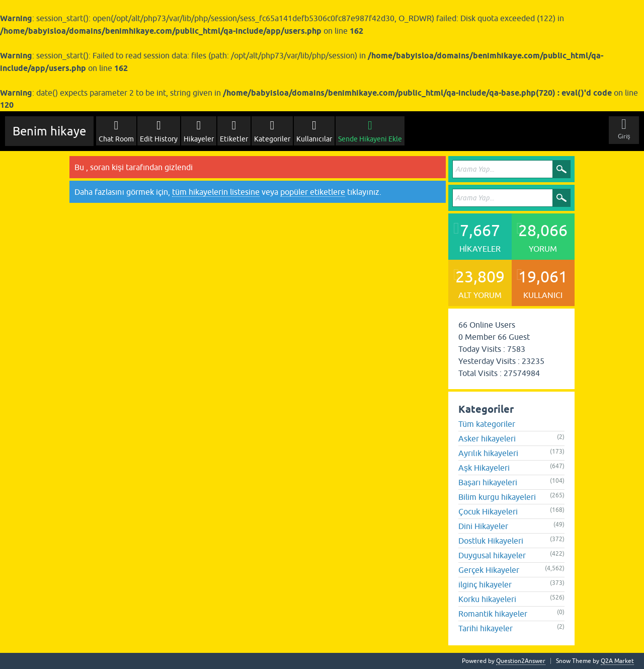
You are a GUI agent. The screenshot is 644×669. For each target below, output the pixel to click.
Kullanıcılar (314, 139)
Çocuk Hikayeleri (488, 511)
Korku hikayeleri (487, 599)
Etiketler (234, 139)
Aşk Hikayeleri (484, 468)
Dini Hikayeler (483, 526)
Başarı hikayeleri (488, 482)
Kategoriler (272, 139)
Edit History (159, 139)
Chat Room (116, 139)
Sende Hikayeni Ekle (370, 139)
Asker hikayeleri (487, 438)
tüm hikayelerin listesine (216, 192)
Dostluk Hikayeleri (491, 541)
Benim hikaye (49, 131)
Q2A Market (617, 661)
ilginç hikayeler (485, 584)
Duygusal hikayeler (492, 555)
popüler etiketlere (313, 192)
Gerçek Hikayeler (489, 570)
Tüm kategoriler (487, 424)
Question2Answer (521, 661)
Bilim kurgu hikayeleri (497, 497)
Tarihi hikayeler (486, 628)
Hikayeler (199, 139)
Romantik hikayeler (493, 614)
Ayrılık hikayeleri (488, 453)
